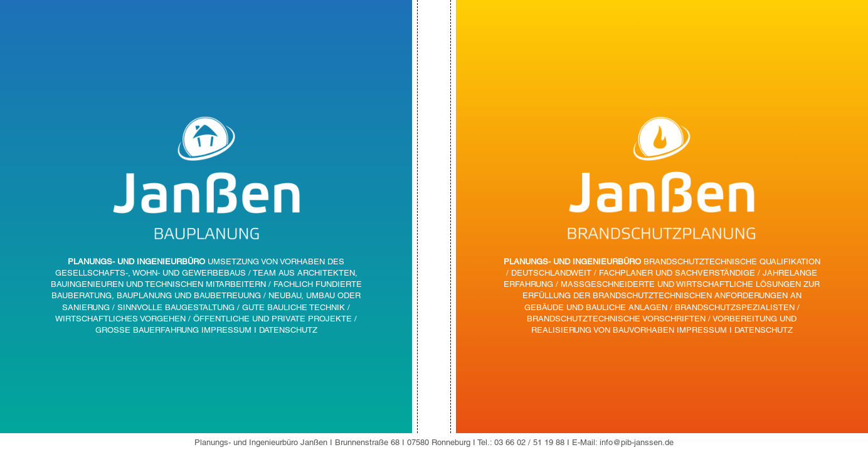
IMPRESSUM (226, 330)
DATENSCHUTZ (288, 330)
